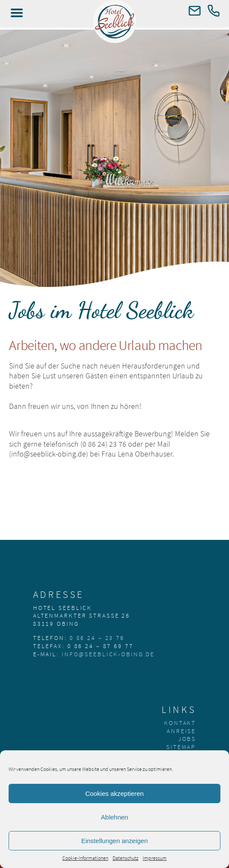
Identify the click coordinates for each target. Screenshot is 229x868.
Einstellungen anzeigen (114, 841)
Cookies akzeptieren (115, 793)
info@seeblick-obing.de (108, 654)
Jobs (187, 739)
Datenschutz (125, 858)
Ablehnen (114, 817)
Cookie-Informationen (85, 858)
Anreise (181, 731)
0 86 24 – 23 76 (97, 638)
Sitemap (181, 747)
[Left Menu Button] (17, 13)
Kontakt (180, 723)
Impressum (155, 858)
